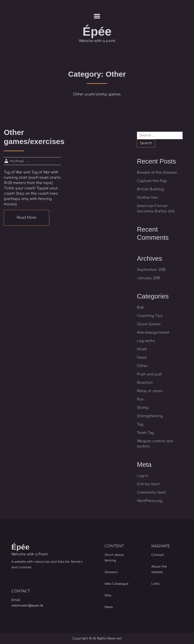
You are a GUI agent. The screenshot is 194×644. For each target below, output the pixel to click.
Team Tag (145, 433)
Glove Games (149, 324)
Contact (158, 555)
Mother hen (148, 198)
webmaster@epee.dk (27, 606)
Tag (140, 424)
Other (142, 366)
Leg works (146, 341)
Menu (97, 16)
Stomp (143, 408)
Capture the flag (152, 181)
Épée (97, 32)
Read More (27, 218)
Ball (140, 307)
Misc (108, 595)
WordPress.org (150, 501)
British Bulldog (150, 189)
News (142, 358)
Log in (142, 476)
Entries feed (148, 484)
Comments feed (151, 492)
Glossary (111, 572)
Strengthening (150, 416)
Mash (142, 349)
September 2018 (151, 270)
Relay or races (150, 391)
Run (140, 399)
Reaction (145, 383)
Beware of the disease (157, 173)
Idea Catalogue (116, 584)
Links (155, 584)
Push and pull (149, 374)
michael (17, 161)
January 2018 (148, 278)
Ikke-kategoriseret (153, 333)
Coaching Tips (150, 316)
